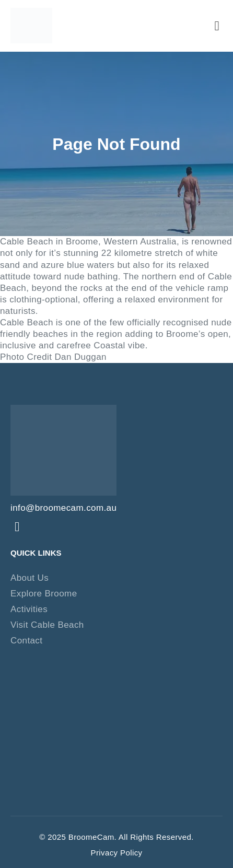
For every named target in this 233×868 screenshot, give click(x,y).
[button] (217, 26)
